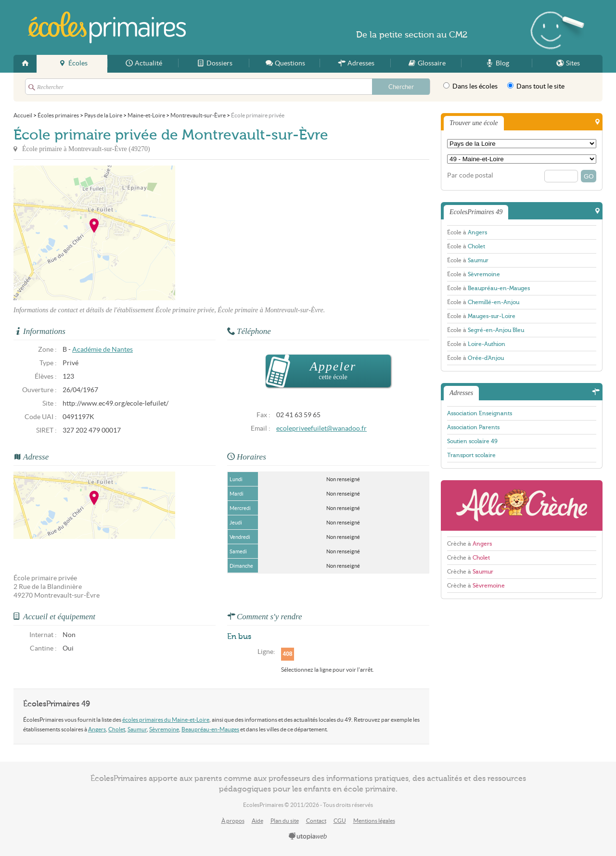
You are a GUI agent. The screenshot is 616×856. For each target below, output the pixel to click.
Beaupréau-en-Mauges (210, 729)
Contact (316, 821)
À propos (233, 821)
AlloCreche (522, 505)
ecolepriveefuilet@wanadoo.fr (321, 428)
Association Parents (473, 427)
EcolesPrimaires (107, 27)
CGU (340, 821)
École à (467, 232)
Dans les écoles (470, 86)
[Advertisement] (262, 233)
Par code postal (470, 175)
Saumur (137, 729)
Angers (97, 729)
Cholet (117, 729)
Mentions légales (374, 821)
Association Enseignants (480, 413)
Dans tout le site (536, 86)
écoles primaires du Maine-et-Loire (166, 720)
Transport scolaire (471, 455)
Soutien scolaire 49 (472, 441)
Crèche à (469, 544)
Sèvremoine (164, 729)
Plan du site (285, 821)
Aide (257, 821)
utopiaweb (308, 837)
